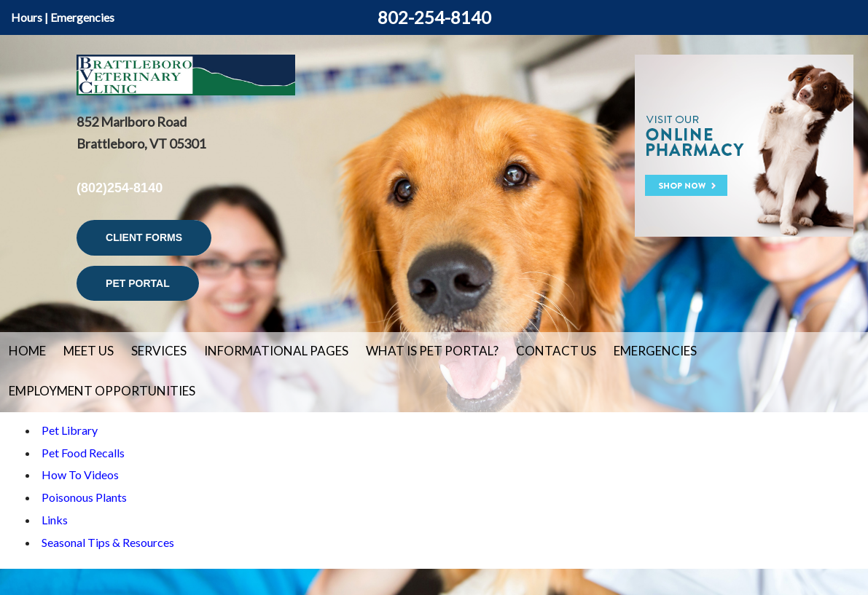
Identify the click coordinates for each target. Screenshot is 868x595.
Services (159, 351)
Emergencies (82, 17)
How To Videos (80, 474)
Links (55, 520)
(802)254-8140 (120, 188)
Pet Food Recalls (83, 453)
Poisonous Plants (84, 497)
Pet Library (70, 430)
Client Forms (144, 237)
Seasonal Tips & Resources (108, 542)
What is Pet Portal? (432, 351)
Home (27, 351)
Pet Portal (138, 283)
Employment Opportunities (102, 391)
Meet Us (89, 351)
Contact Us (556, 351)
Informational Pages (276, 351)
